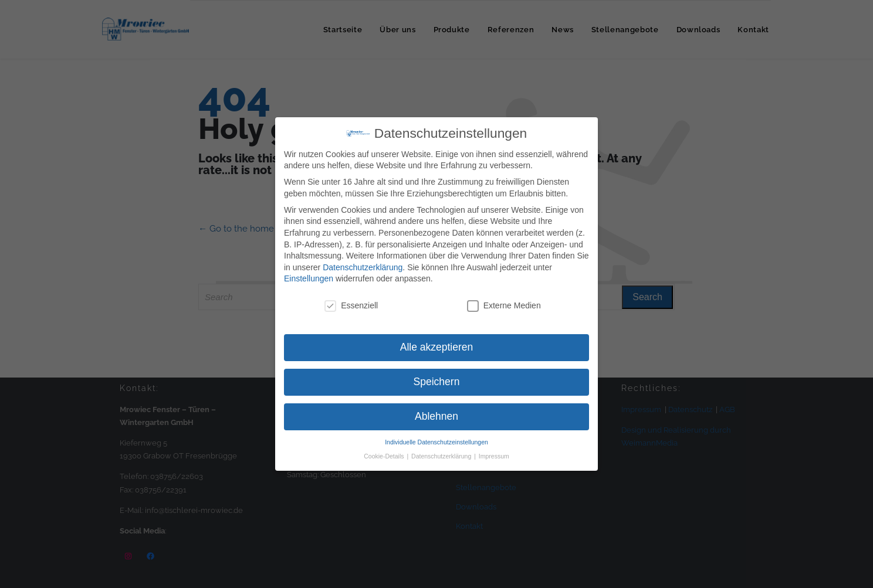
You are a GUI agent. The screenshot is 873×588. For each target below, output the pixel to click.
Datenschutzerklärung (363, 267)
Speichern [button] (437, 382)
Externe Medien (504, 306)
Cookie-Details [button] (385, 456)
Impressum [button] (494, 456)
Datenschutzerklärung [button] (442, 456)
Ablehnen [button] (436, 416)
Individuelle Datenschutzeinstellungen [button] (436, 442)
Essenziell (351, 306)
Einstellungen (309, 278)
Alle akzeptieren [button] (437, 347)
